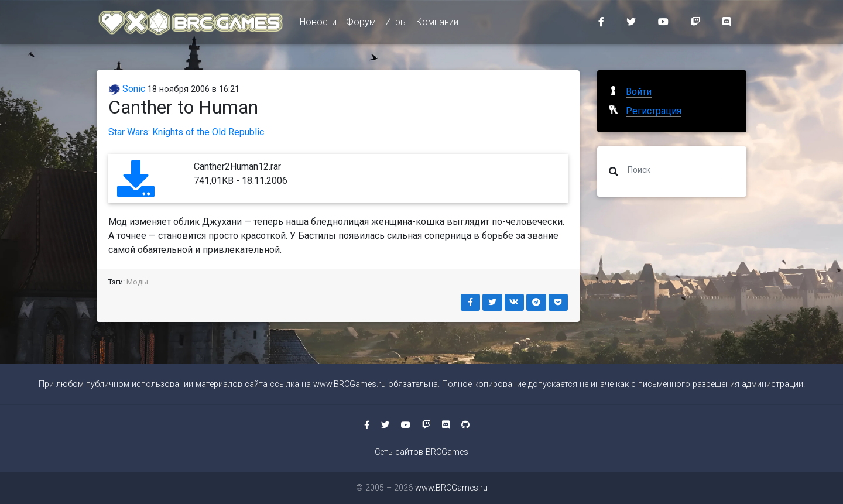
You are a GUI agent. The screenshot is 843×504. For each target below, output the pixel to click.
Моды (137, 282)
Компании (437, 24)
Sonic (127, 89)
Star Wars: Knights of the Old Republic (186, 132)
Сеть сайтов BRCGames (421, 452)
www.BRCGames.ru (349, 384)
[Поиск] (675, 169)
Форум (361, 24)
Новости (318, 24)
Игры (396, 24)
